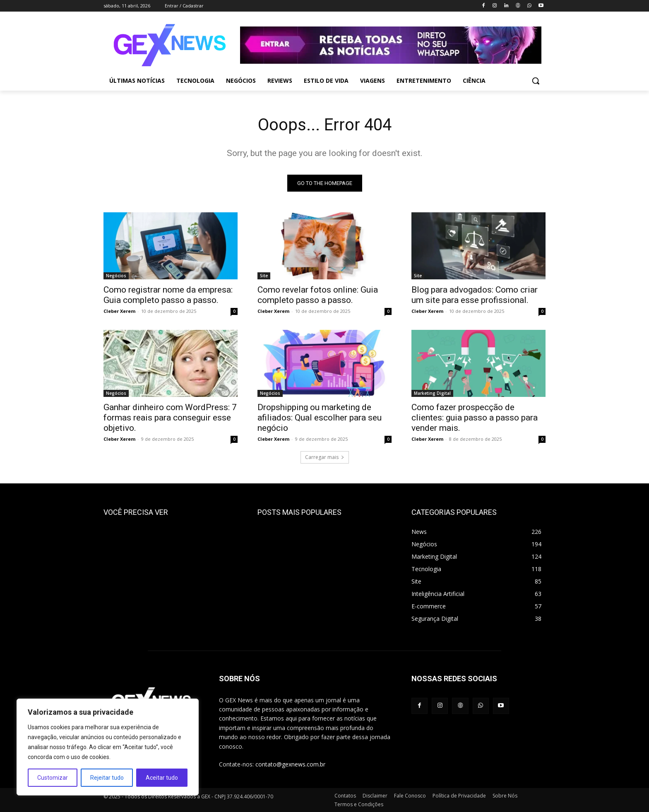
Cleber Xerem (119, 311)
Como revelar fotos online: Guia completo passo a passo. (318, 295)
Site (264, 276)
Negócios (116, 276)
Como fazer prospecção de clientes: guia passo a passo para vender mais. (475, 418)
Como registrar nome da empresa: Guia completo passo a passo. (168, 295)
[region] (108, 747)
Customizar (53, 778)
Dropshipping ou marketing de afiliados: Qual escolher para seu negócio (320, 418)
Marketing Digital (432, 393)
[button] (536, 81)
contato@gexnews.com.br (290, 764)
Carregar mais (325, 457)
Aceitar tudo (162, 778)
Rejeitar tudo (107, 778)
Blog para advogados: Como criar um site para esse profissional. (475, 295)
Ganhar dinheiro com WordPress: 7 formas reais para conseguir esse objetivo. (170, 418)
